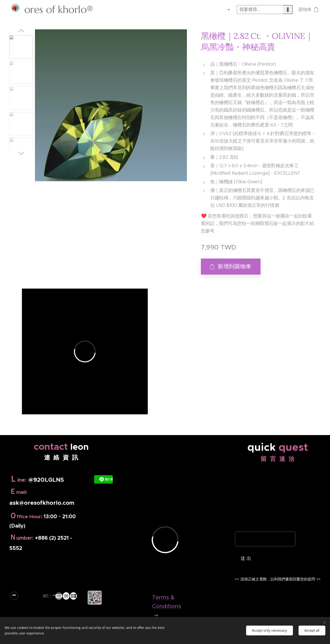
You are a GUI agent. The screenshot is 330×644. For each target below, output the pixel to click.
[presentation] (265, 539)
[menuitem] (163, 10)
